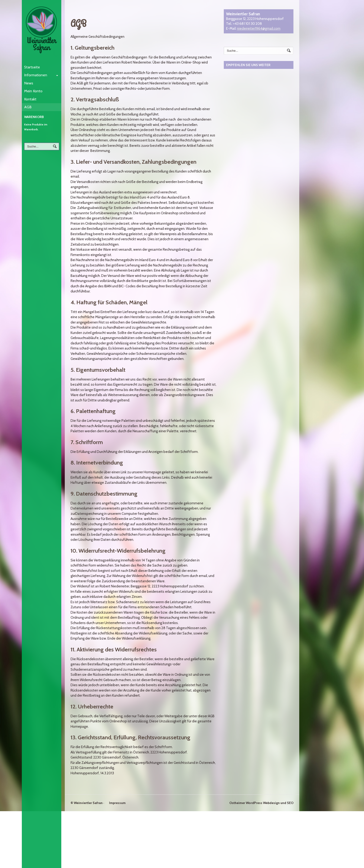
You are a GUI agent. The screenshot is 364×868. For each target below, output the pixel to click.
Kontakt (30, 99)
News (29, 83)
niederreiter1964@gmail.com (259, 29)
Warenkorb (34, 117)
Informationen (36, 75)
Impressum (117, 803)
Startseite (32, 67)
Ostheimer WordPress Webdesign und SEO (261, 803)
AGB (28, 107)
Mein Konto (33, 91)
